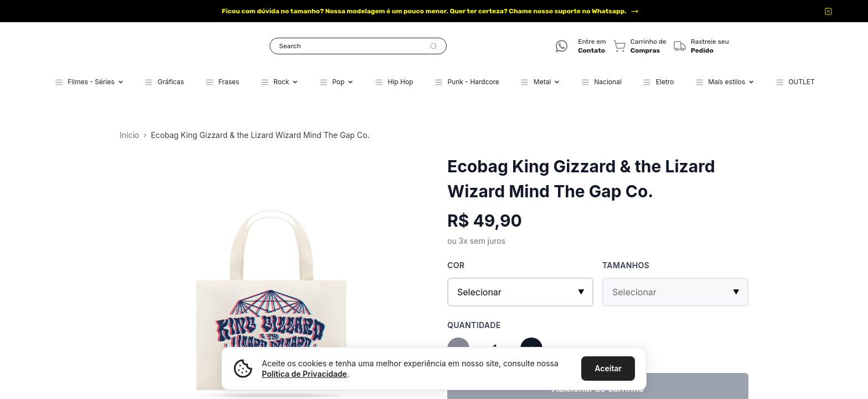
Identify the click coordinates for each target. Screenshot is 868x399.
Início (129, 135)
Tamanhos (626, 265)
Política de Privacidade (304, 374)
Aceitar (608, 368)
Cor (456, 265)
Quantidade (474, 325)
